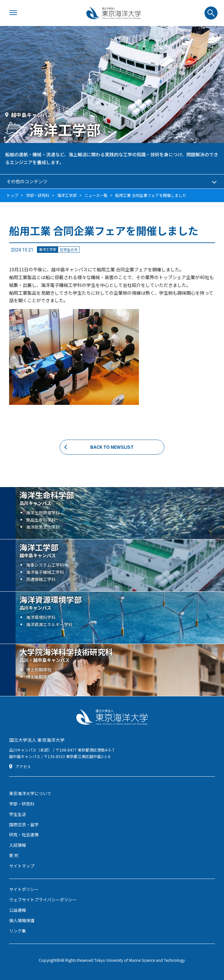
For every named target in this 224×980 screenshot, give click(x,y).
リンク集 (18, 931)
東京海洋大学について (30, 793)
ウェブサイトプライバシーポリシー (43, 900)
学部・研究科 (22, 804)
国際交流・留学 (24, 825)
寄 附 (14, 855)
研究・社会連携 (24, 835)
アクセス (23, 767)
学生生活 (18, 814)
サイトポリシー (24, 889)
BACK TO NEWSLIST (112, 447)
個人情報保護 (22, 920)
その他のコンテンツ (27, 181)
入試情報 (18, 845)
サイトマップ (22, 866)
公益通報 (18, 910)
